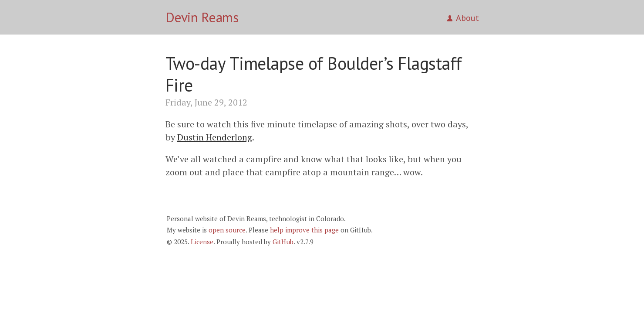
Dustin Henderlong (215, 137)
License (202, 242)
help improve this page (304, 230)
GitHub (283, 242)
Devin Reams (202, 17)
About (463, 18)
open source (227, 230)
